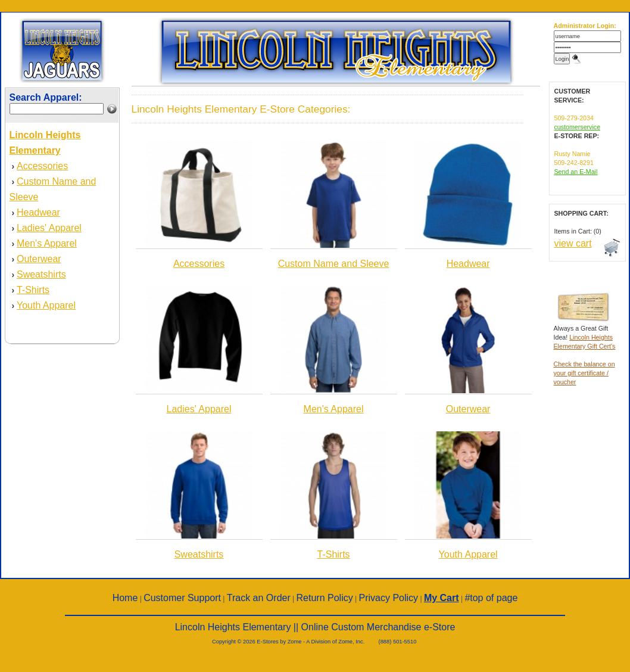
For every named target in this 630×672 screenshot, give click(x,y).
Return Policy (325, 598)
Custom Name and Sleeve (334, 264)
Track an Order (259, 598)
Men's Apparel (47, 243)
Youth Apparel (46, 305)
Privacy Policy (389, 598)
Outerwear (39, 259)
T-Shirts (33, 290)
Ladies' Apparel (49, 228)
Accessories (42, 166)
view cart (573, 243)
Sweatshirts (41, 274)
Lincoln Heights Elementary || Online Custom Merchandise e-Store (315, 627)
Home (125, 598)
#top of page (491, 598)
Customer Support (182, 598)
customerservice (578, 127)
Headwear (38, 212)
